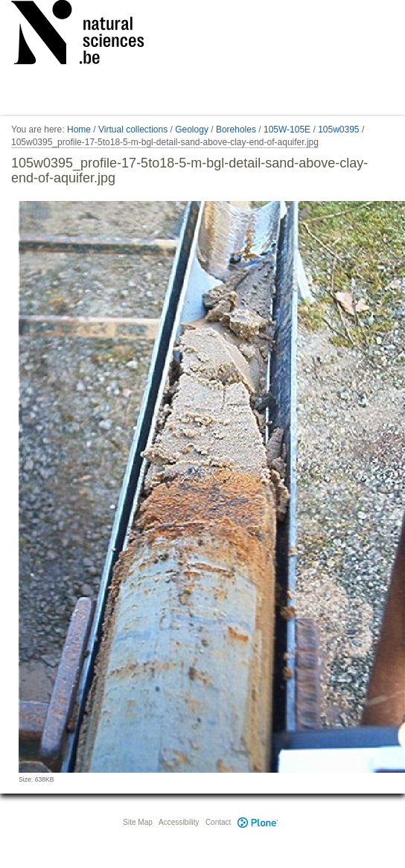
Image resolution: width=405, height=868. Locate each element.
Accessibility (179, 822)
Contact (218, 822)
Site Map (137, 822)
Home (79, 130)
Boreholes (236, 130)
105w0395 (338, 130)
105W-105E (287, 130)
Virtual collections (133, 130)
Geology (192, 130)
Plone (258, 822)
